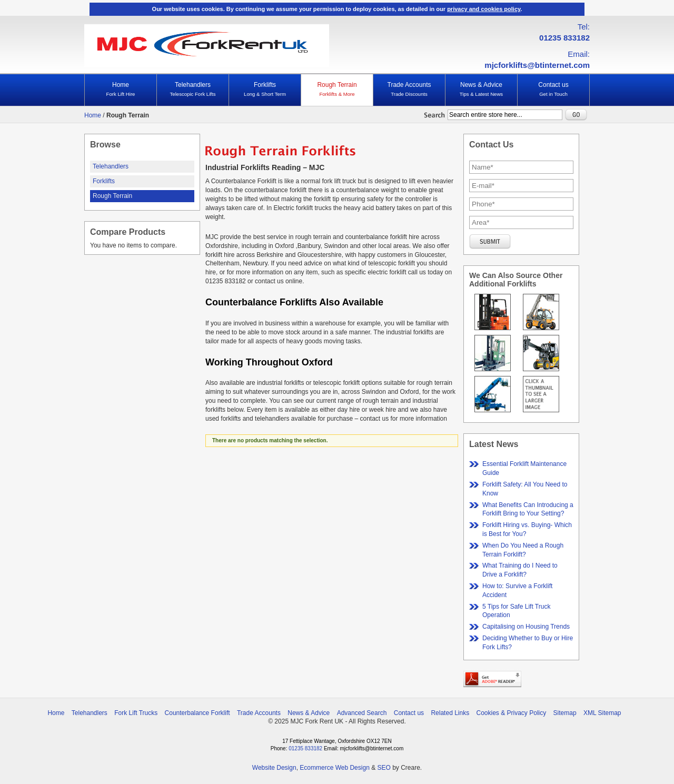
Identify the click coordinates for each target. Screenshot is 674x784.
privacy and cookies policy (484, 9)
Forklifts (265, 89)
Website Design (274, 768)
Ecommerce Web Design (335, 768)
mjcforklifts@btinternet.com (537, 65)
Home (121, 89)
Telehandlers (193, 89)
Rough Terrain (337, 89)
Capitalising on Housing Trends (526, 627)
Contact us (553, 89)
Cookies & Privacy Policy (512, 713)
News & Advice (481, 89)
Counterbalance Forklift (197, 713)
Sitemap (565, 713)
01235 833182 (564, 38)
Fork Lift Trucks (136, 713)
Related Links (450, 713)
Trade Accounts (409, 89)
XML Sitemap (602, 713)
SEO (384, 768)
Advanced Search (362, 713)
